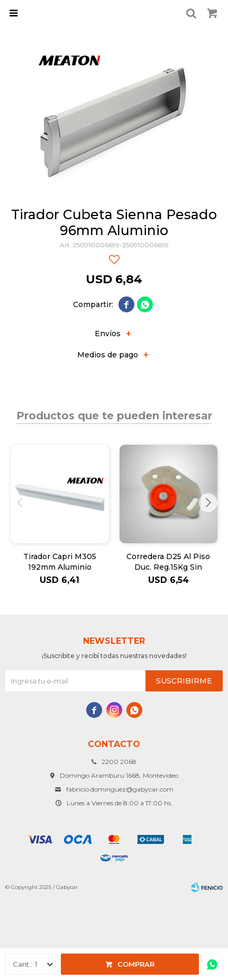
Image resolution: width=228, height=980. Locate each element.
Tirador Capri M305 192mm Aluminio (60, 562)
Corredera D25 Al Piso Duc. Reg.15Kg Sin (168, 562)
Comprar (136, 964)
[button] (208, 503)
